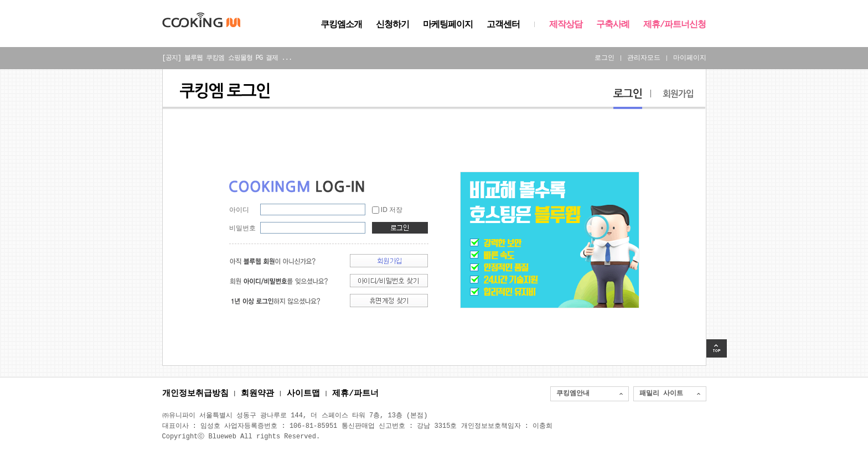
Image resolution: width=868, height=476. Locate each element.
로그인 (604, 58)
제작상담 (566, 25)
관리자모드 (644, 58)
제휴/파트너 (355, 394)
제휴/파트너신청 (675, 25)
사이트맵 (303, 394)
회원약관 (257, 394)
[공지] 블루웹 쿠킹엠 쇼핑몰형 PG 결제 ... (227, 58)
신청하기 (392, 25)
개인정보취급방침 (195, 394)
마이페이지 (690, 58)
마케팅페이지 (448, 25)
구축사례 (613, 25)
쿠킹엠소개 (341, 25)
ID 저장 (392, 210)
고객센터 (503, 25)
